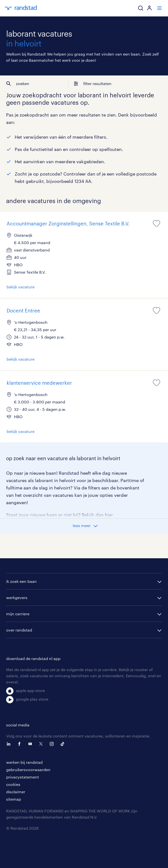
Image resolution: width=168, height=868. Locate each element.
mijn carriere (18, 614)
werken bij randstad (24, 762)
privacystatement (23, 777)
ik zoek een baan (21, 581)
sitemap (14, 799)
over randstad (19, 630)
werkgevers (17, 597)
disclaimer (16, 792)
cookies (13, 784)
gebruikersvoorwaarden (28, 770)
